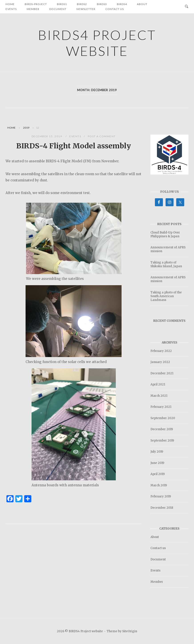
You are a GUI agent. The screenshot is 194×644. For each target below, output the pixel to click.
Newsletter (86, 9)
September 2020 (163, 418)
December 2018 (162, 508)
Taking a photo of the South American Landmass (166, 296)
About (155, 537)
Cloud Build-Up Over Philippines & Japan (165, 234)
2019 (26, 128)
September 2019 (162, 441)
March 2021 (159, 396)
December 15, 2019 (47, 136)
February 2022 (161, 351)
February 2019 (161, 496)
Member (33, 9)
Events (11, 9)
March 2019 (159, 485)
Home (11, 128)
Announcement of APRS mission (168, 249)
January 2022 (160, 362)
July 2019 (157, 452)
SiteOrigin (130, 631)
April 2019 (158, 474)
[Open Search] (187, 7)
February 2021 (161, 407)
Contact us (115, 9)
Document (58, 9)
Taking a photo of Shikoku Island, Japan (166, 264)
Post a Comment (102, 136)
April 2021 (158, 384)
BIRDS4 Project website (97, 43)
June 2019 (157, 463)
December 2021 (162, 373)
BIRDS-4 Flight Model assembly (74, 146)
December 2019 (162, 429)
